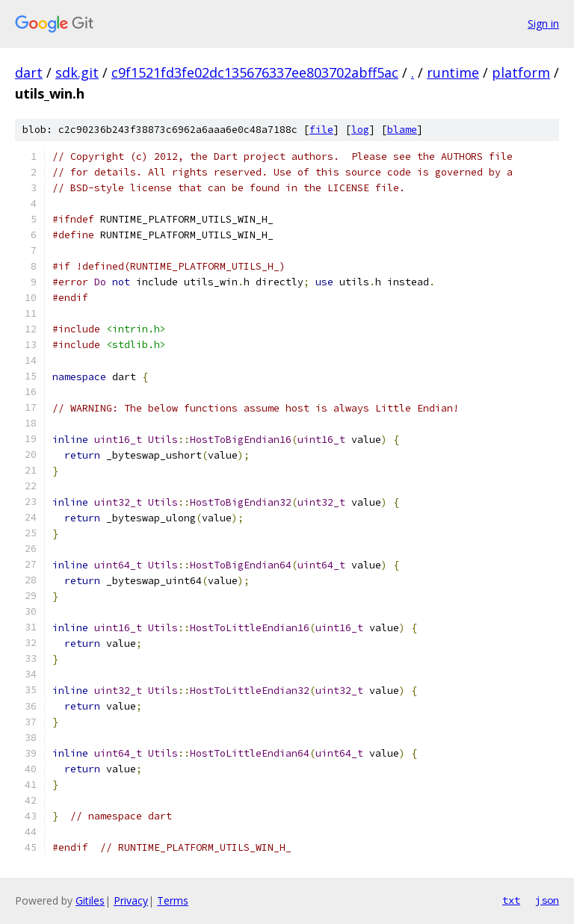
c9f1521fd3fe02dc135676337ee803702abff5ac (255, 72)
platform (521, 72)
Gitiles (90, 900)
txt (511, 900)
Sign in (543, 24)
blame (402, 130)
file (321, 130)
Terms (173, 900)
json (547, 900)
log (360, 130)
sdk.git (77, 72)
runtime (453, 72)
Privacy (131, 900)
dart (29, 72)
